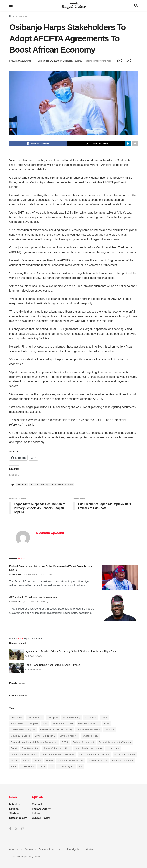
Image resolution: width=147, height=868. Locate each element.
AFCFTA (22, 484)
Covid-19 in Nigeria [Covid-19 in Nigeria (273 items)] (45, 736)
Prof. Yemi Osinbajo (62, 484)
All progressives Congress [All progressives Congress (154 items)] (25, 724)
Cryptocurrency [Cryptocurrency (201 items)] (90, 736)
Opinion (29, 849)
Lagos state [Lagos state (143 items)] (113, 748)
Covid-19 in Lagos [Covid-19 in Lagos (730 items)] (21, 736)
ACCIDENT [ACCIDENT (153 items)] (91, 717)
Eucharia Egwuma (22, 61)
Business (22, 16)
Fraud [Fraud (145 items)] (14, 748)
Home (12, 16)
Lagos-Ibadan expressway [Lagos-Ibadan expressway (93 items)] (89, 748)
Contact (90, 849)
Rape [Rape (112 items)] (14, 766)
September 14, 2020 (48, 61)
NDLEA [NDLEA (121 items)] (37, 760)
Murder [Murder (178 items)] (15, 760)
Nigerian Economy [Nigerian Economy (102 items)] (98, 760)
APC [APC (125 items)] (45, 724)
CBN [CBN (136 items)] (107, 724)
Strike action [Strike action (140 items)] (28, 766)
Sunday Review (41, 818)
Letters (36, 813)
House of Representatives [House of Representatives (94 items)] (57, 748)
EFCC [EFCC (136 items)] (65, 742)
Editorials (38, 804)
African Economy (39, 484)
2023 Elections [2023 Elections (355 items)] (35, 717)
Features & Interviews (50, 849)
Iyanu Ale (17, 574)
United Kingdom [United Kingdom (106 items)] (66, 766)
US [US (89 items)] (81, 766)
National (78, 61)
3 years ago (34, 670)
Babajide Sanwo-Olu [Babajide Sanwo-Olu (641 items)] (89, 724)
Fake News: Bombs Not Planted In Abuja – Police (53, 665)
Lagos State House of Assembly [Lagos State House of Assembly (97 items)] (58, 754)
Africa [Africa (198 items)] (104, 717)
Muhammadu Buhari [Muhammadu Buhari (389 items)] (125, 754)
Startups (14, 813)
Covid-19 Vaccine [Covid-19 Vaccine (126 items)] (69, 736)
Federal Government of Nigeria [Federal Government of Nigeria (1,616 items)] (115, 742)
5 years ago (34, 656)
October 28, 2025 (34, 602)
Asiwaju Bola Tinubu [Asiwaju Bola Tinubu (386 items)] (63, 724)
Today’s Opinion (42, 809)
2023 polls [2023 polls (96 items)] (53, 717)
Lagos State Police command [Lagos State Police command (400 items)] (94, 754)
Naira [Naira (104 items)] (26, 760)
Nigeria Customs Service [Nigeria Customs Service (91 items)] (71, 760)
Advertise (14, 849)
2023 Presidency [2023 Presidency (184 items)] (72, 717)
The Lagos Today (25, 857)
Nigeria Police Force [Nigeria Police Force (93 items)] (123, 760)
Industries (15, 804)
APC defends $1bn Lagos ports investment (34, 597)
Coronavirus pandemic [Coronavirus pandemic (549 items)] (88, 730)
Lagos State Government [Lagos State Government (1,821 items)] (24, 754)
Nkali (38, 857)
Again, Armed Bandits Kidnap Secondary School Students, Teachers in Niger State (71, 651)
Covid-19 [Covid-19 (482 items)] (109, 730)
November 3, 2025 (34, 574)
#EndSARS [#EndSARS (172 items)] (17, 717)
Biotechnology (18, 818)
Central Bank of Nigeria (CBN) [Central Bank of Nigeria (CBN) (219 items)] (56, 730)
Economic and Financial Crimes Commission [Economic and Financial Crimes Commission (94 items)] (34, 742)
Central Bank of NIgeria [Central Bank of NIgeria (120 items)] (23, 730)
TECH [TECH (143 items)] (42, 766)
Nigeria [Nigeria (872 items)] (50, 760)
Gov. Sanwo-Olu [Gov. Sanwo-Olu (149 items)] (30, 748)
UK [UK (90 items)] (51, 766)
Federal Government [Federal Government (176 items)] (83, 742)
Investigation (74, 849)
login (20, 639)
